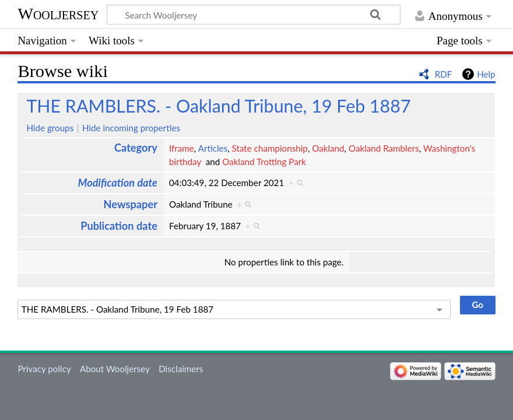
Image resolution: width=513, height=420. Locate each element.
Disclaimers (181, 369)
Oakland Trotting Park (264, 162)
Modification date (117, 183)
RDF (444, 74)
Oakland (328, 148)
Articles (213, 148)
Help (486, 74)
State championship (270, 148)
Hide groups (50, 128)
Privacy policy (44, 369)
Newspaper (131, 204)
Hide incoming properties (131, 128)
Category (136, 148)
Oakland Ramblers (384, 148)
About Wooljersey (115, 369)
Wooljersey (58, 14)
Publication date (119, 226)
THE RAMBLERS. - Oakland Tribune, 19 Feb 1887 (218, 106)
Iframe (182, 148)
